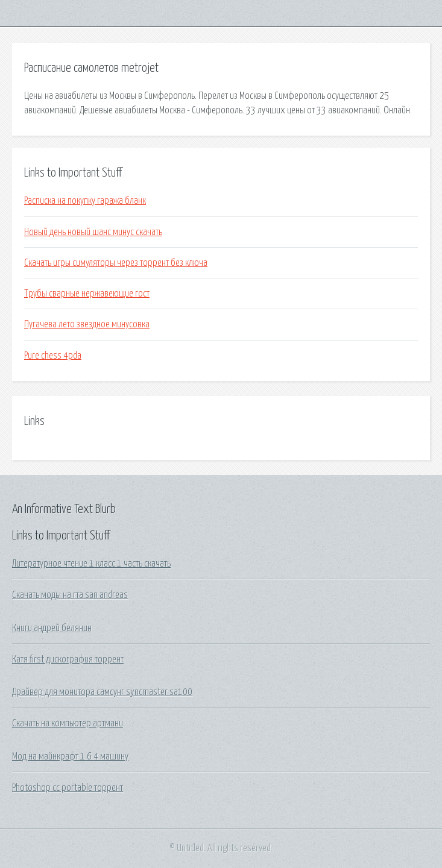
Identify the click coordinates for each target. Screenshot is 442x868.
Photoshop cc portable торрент (68, 788)
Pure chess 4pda (53, 356)
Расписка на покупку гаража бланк (85, 201)
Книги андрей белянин (52, 628)
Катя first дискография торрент (68, 659)
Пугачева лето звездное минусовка (87, 324)
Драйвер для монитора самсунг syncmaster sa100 (102, 692)
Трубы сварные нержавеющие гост (87, 294)
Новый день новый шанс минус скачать (93, 232)
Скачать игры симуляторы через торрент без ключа (116, 263)
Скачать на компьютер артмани (68, 723)
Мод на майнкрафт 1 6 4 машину (70, 756)
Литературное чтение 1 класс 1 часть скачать (91, 564)
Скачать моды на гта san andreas (70, 595)
